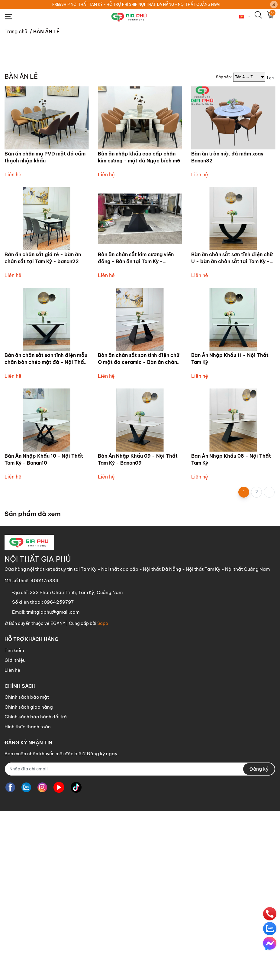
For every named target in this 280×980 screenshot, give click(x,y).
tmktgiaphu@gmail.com (53, 781)
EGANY (58, 792)
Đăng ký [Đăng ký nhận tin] (259, 938)
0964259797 (59, 771)
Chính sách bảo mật (27, 866)
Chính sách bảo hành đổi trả (36, 885)
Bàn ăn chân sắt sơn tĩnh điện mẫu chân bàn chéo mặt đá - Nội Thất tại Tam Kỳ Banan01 (46, 531)
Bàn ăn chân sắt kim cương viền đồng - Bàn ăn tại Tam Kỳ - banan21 (136, 430)
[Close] (274, 5)
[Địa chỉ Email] (140, 938)
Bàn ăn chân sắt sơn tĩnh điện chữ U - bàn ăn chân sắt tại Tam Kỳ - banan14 (232, 430)
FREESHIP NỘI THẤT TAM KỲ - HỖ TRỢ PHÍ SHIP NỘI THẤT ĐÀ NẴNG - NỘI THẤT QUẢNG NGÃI (136, 4)
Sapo (103, 792)
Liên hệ (12, 839)
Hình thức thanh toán (28, 895)
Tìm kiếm (14, 819)
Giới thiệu (15, 829)
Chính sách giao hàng (29, 876)
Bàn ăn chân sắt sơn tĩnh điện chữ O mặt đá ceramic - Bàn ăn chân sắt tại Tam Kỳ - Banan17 (139, 531)
